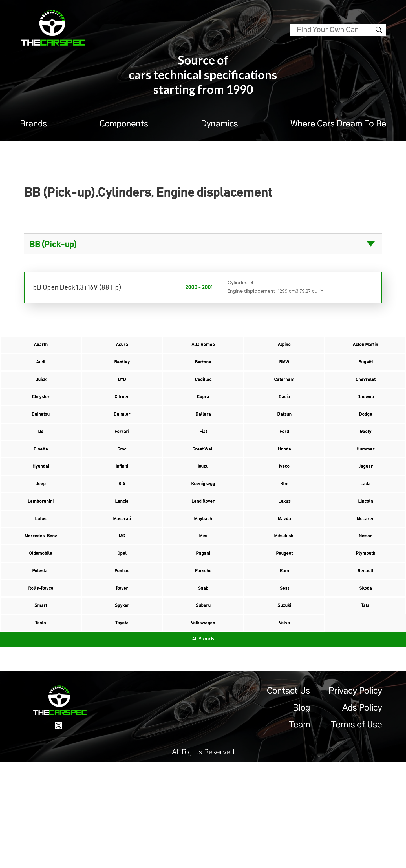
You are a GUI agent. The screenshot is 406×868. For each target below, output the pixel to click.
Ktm (284, 537)
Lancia (122, 561)
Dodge (366, 443)
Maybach (203, 585)
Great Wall (203, 490)
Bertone (203, 372)
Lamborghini (41, 561)
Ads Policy (362, 814)
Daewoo (365, 419)
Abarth (41, 348)
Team (299, 831)
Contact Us (289, 798)
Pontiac (122, 656)
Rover (122, 679)
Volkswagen (203, 727)
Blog (301, 814)
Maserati (122, 585)
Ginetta (41, 490)
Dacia (284, 419)
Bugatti (366, 372)
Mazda (284, 585)
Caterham (284, 395)
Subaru (203, 703)
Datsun (284, 443)
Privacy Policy (355, 798)
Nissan (366, 608)
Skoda (365, 679)
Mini (203, 608)
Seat (284, 679)
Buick (41, 395)
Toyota (122, 727)
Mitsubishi (284, 608)
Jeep (41, 537)
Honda (284, 490)
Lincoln (366, 561)
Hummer (366, 490)
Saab (203, 679)
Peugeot (284, 632)
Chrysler (41, 419)
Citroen (122, 419)
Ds (41, 466)
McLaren (366, 585)
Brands (33, 124)
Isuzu (203, 514)
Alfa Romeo (203, 348)
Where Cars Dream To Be (338, 124)
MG (122, 608)
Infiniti (122, 514)
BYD (122, 395)
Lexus (284, 561)
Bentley (122, 372)
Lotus (41, 585)
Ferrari (122, 466)
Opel (122, 632)
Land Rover (203, 561)
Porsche (203, 656)
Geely (366, 466)
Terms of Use (357, 831)
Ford (284, 466)
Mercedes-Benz (41, 608)
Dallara (203, 443)
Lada (365, 537)
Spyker (122, 703)
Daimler (122, 443)
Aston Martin (365, 348)
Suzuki (284, 703)
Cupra (203, 419)
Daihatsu (41, 443)
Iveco (284, 514)
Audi (41, 372)
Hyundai (41, 514)
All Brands (203, 746)
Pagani (203, 632)
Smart (41, 703)
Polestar (41, 656)
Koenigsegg (203, 537)
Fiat (203, 466)
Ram (284, 656)
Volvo (284, 727)
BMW (284, 372)
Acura (122, 348)
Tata (365, 703)
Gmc (122, 490)
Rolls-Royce (41, 679)
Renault (365, 656)
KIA (122, 537)
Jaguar (366, 514)
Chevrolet (365, 395)
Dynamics (219, 124)
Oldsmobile (41, 632)
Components (124, 124)
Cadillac (203, 395)
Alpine (284, 348)
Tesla (41, 727)
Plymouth (366, 632)
